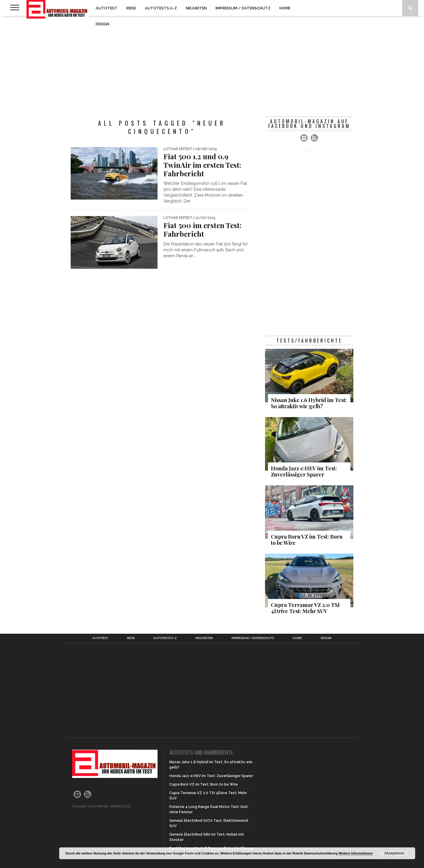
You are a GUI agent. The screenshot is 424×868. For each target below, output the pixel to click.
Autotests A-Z (161, 8)
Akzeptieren (394, 853)
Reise (131, 8)
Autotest (107, 8)
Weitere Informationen (356, 853)
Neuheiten (196, 8)
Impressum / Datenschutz (243, 8)
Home (285, 8)
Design (102, 24)
